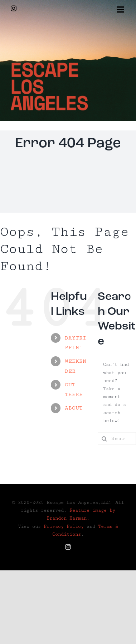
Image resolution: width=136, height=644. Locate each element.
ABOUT (74, 408)
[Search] (104, 439)
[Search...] (117, 439)
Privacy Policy (64, 526)
